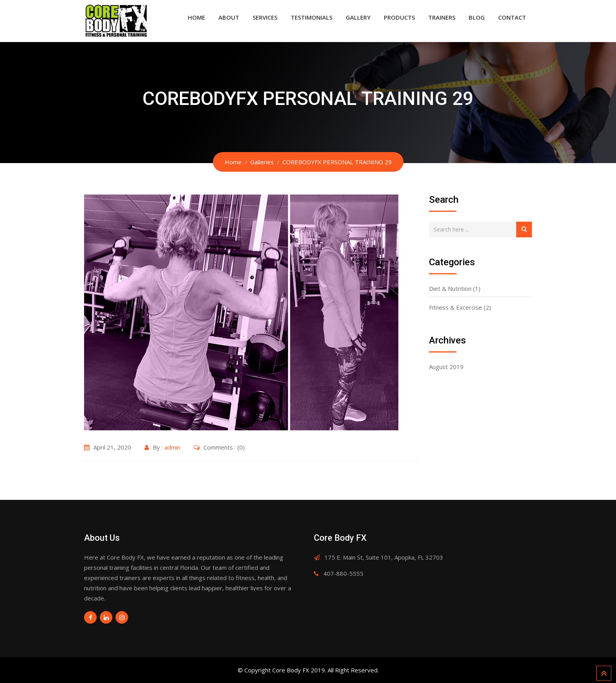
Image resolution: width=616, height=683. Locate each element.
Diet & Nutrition (450, 288)
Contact (512, 17)
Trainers (442, 17)
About (229, 17)
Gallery (358, 17)
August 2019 (446, 367)
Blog (477, 17)
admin (172, 447)
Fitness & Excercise (456, 307)
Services (265, 17)
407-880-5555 (343, 573)
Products (399, 17)
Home (196, 17)
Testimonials (312, 17)
